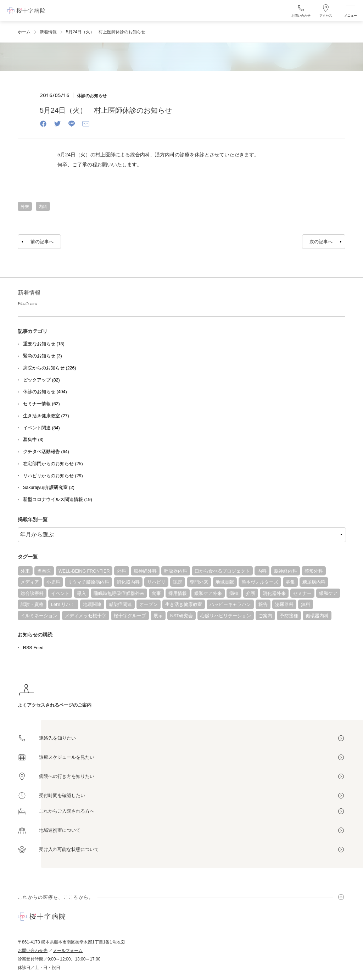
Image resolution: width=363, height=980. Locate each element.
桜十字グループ (130, 616)
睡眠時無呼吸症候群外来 (119, 594)
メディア (30, 582)
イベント (60, 594)
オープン (149, 605)
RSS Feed (33, 648)
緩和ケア (328, 594)
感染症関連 (120, 605)
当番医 (44, 571)
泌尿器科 (284, 605)
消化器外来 (274, 594)
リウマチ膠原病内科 (88, 582)
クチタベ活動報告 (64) (46, 452)
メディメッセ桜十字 (86, 616)
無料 (306, 605)
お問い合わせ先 (33, 951)
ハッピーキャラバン (230, 605)
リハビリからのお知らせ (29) (53, 476)
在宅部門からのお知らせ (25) (53, 464)
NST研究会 (181, 616)
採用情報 (178, 594)
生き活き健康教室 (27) (46, 416)
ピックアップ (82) (41, 380)
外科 (122, 571)
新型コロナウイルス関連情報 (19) (58, 500)
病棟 (234, 594)
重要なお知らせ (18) (44, 344)
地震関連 (92, 605)
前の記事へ (42, 242)
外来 (25, 571)
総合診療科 (32, 594)
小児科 (53, 582)
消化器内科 (128, 582)
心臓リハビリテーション (226, 616)
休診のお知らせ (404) (45, 392)
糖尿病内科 (314, 582)
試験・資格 (32, 605)
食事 (156, 594)
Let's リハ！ (63, 605)
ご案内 (265, 616)
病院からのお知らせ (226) (50, 368)
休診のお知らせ (92, 96)
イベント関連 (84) (41, 428)
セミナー (302, 594)
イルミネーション (39, 616)
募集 (290, 582)
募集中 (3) (33, 440)
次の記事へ (321, 242)
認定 (178, 582)
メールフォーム (68, 951)
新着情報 (48, 32)
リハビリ (156, 582)
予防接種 (289, 616)
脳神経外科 (145, 571)
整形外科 (314, 571)
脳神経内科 (286, 571)
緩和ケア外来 (208, 594)
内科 (262, 571)
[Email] (86, 124)
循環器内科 (317, 616)
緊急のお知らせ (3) (43, 356)
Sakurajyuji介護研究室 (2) (49, 488)
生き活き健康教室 (184, 605)
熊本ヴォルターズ (260, 582)
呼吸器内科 (176, 571)
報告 (263, 605)
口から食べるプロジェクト (222, 571)
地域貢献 (225, 582)
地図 (121, 942)
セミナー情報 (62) (41, 404)
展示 (158, 616)
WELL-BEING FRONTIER (84, 571)
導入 (82, 594)
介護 (251, 594)
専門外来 (199, 582)
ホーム (24, 32)
